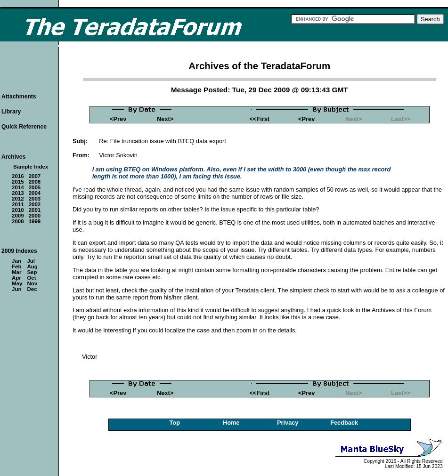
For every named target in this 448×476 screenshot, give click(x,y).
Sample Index (31, 167)
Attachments (19, 97)
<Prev (118, 119)
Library (11, 112)
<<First (259, 119)
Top (175, 423)
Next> (165, 119)
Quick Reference (24, 127)
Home (231, 423)
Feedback (344, 423)
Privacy (288, 423)
